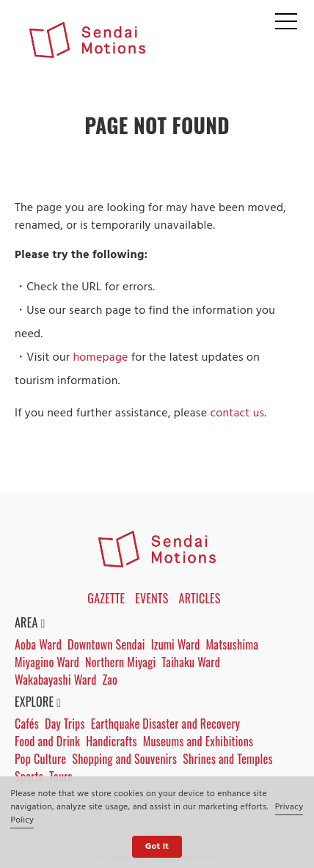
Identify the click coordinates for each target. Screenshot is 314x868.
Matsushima (233, 644)
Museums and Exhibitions (198, 741)
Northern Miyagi (120, 662)
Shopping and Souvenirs (124, 759)
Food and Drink (47, 741)
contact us (237, 413)
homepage (100, 358)
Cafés (27, 724)
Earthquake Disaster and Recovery (166, 724)
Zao (110, 680)
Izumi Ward (176, 644)
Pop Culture (40, 759)
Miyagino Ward (47, 662)
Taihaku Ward (191, 662)
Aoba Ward (38, 644)
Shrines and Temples (228, 759)
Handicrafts (112, 741)
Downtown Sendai (106, 644)
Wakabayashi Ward (55, 680)
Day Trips (65, 724)
